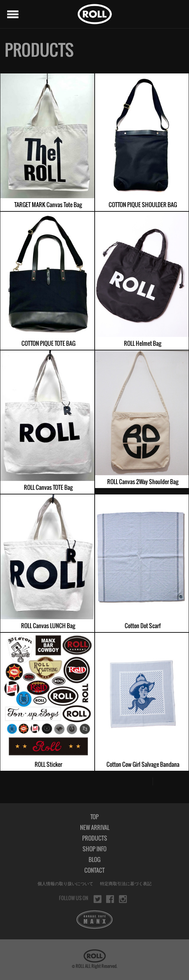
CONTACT (94, 870)
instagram (123, 899)
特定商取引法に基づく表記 (126, 884)
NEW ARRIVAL (95, 827)
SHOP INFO (94, 849)
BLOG (94, 860)
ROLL (95, 14)
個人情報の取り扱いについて (65, 884)
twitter (98, 899)
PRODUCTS (95, 838)
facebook (110, 899)
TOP (94, 817)
